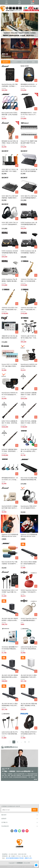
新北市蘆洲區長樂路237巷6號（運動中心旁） (19, 858)
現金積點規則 (5, 826)
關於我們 (4, 815)
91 (25, 742)
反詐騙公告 (4, 822)
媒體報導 (4, 819)
